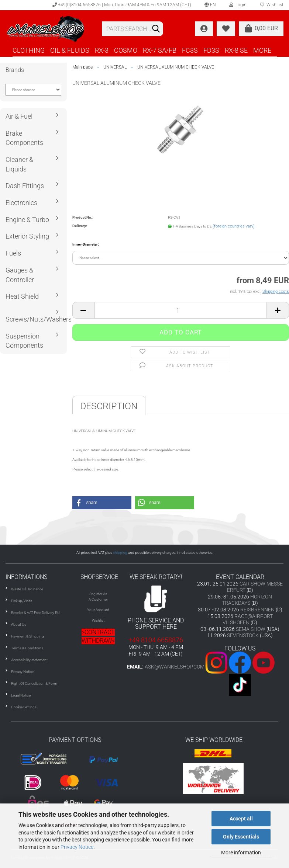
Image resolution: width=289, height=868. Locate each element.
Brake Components (24, 138)
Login (238, 5)
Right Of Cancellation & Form (34, 683)
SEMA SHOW (251, 629)
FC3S (190, 50)
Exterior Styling (27, 236)
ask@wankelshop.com (175, 667)
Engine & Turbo (27, 220)
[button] (102, 503)
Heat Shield (22, 296)
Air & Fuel (19, 116)
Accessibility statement (29, 660)
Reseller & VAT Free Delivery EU (35, 613)
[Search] (156, 29)
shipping (120, 553)
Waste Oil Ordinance (27, 589)
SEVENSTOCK (243, 635)
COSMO (126, 50)
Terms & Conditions (27, 648)
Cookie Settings (24, 707)
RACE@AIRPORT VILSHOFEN (248, 619)
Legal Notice (21, 695)
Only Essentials (241, 837)
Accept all (241, 819)
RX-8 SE (236, 50)
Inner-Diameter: (86, 244)
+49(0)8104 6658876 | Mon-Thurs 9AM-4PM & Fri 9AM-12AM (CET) (122, 5)
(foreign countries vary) (234, 226)
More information (241, 853)
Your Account (98, 610)
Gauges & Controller (20, 275)
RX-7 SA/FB (160, 50)
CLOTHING (29, 50)
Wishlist (98, 620)
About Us (19, 624)
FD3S (211, 50)
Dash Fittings (25, 186)
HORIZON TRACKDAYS (247, 600)
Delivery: (80, 226)
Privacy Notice (77, 847)
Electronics (21, 203)
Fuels (13, 253)
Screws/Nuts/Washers (36, 319)
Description (109, 406)
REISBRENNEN (257, 610)
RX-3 (102, 50)
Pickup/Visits (22, 601)
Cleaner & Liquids (19, 164)
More (262, 50)
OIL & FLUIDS (70, 50)
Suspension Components (24, 341)
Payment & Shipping (27, 636)
